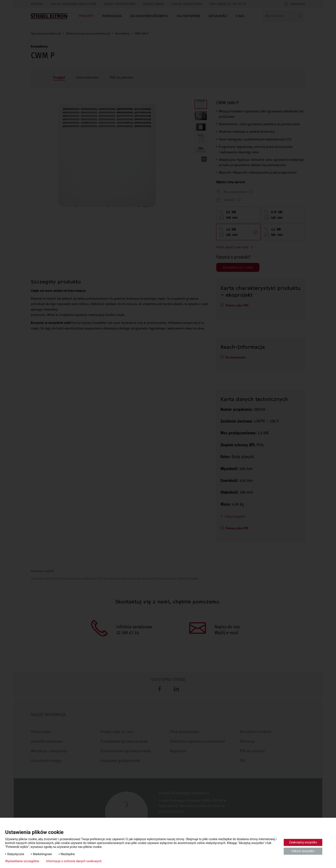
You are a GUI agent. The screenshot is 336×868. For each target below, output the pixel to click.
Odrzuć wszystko (303, 851)
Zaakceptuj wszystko (303, 842)
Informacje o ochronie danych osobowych (74, 861)
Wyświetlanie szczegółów (22, 861)
